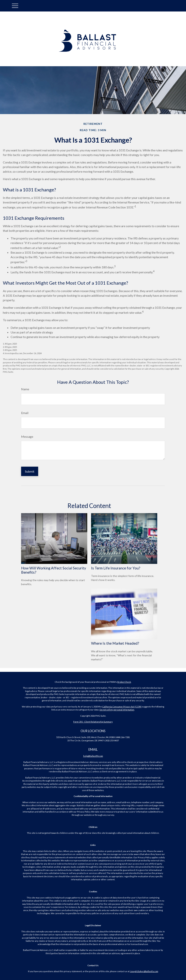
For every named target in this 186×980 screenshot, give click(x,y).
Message (27, 437)
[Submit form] (30, 471)
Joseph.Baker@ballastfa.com (144, 971)
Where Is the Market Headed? (115, 643)
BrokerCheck (124, 682)
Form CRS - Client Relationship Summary (93, 722)
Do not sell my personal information (117, 710)
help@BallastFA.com (93, 756)
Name (25, 389)
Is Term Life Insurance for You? (116, 568)
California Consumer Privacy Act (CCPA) (122, 707)
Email (25, 413)
